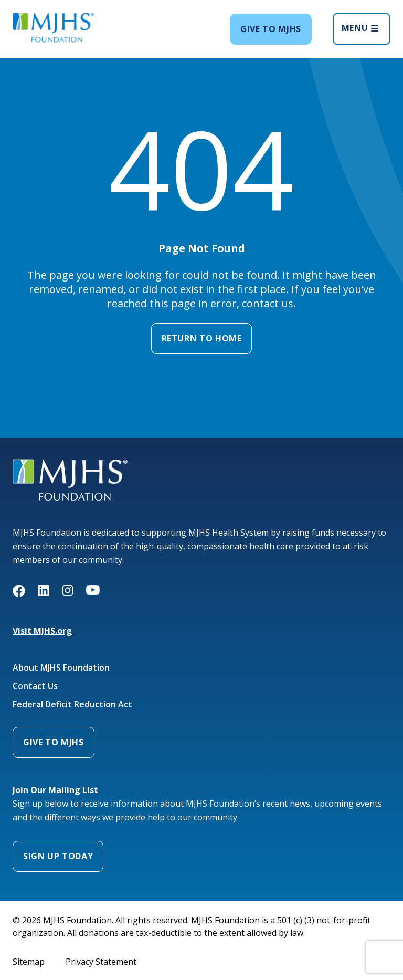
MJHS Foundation (47, 465)
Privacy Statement (101, 962)
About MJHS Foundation (61, 668)
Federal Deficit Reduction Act (72, 705)
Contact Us (35, 686)
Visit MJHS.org (42, 631)
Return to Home (202, 338)
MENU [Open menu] (360, 28)
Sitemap (29, 962)
